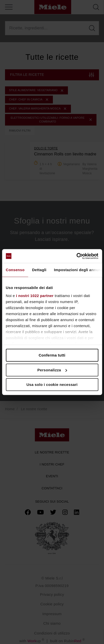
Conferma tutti (52, 355)
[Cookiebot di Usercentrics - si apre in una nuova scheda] (76, 256)
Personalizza (52, 370)
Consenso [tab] (15, 270)
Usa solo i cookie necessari (52, 385)
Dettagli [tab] (39, 270)
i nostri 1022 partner (35, 296)
